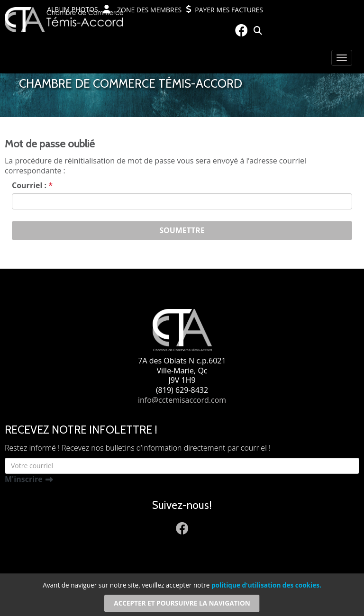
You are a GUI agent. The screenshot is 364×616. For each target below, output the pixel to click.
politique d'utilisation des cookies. (266, 585)
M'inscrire (24, 479)
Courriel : (32, 185)
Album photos (73, 9)
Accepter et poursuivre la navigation (182, 603)
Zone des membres (142, 9)
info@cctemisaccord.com (182, 400)
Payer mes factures (225, 9)
